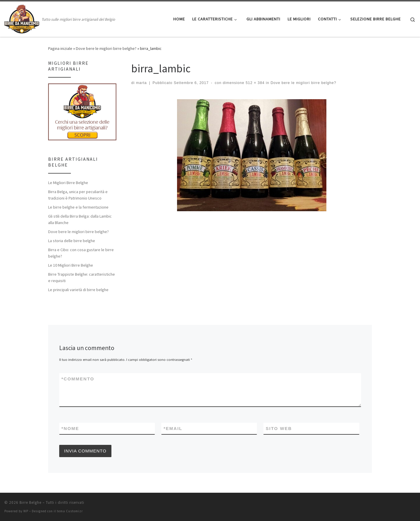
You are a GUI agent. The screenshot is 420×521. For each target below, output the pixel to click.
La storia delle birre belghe (72, 241)
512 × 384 (254, 83)
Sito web (279, 428)
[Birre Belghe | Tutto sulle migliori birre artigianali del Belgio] (22, 18)
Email (173, 428)
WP (26, 511)
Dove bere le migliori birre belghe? (106, 48)
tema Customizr (70, 511)
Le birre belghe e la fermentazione (78, 207)
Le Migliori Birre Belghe (68, 183)
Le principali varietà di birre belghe (78, 290)
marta (141, 83)
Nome (70, 428)
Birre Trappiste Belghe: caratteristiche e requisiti (82, 277)
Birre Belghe (30, 502)
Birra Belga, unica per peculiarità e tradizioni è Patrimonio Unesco (78, 195)
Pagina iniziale (60, 48)
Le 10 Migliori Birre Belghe (71, 265)
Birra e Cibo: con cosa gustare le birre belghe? (81, 253)
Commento (78, 379)
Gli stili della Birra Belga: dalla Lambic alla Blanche (80, 219)
